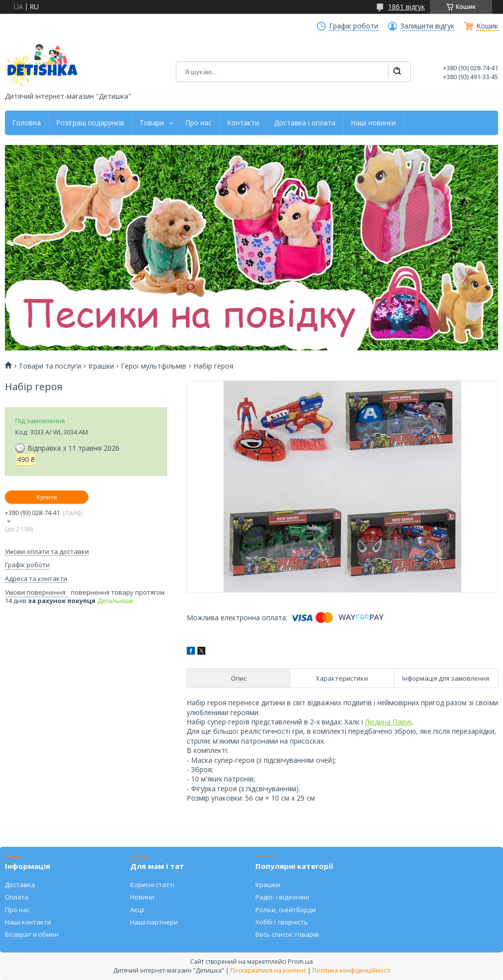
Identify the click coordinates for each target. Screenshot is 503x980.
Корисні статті (152, 885)
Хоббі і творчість (282, 922)
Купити (47, 497)
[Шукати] (397, 72)
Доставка (20, 885)
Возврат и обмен (32, 934)
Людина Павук (389, 722)
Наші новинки (373, 123)
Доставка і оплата (305, 123)
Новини (142, 897)
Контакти (243, 123)
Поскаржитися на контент (268, 970)
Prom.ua (300, 961)
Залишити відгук (427, 26)
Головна (27, 123)
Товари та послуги (50, 366)
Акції (137, 910)
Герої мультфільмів (154, 366)
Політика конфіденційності (351, 970)
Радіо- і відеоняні (282, 897)
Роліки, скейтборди (286, 910)
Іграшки (101, 366)
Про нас (198, 123)
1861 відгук (406, 7)
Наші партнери (154, 922)
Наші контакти (28, 922)
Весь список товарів (287, 934)
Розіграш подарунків (90, 123)
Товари (152, 123)
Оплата (17, 897)
